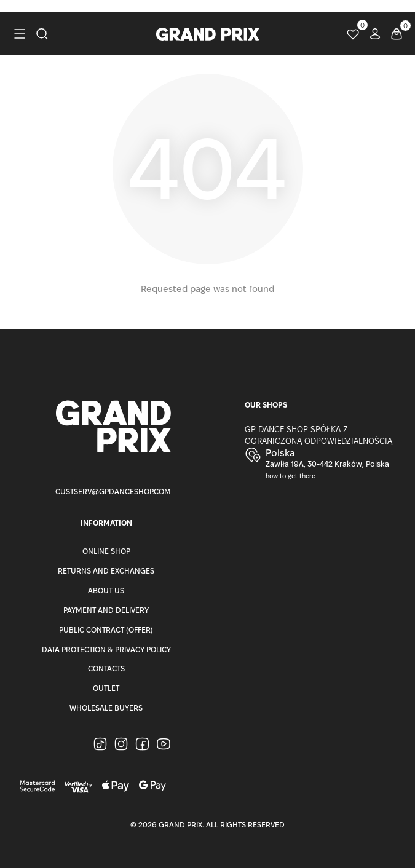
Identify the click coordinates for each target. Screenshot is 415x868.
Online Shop (106, 551)
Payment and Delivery (106, 610)
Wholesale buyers (106, 708)
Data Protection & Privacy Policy (106, 649)
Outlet (106, 688)
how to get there (290, 476)
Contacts (106, 669)
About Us (106, 590)
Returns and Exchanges (106, 571)
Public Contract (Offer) (106, 630)
